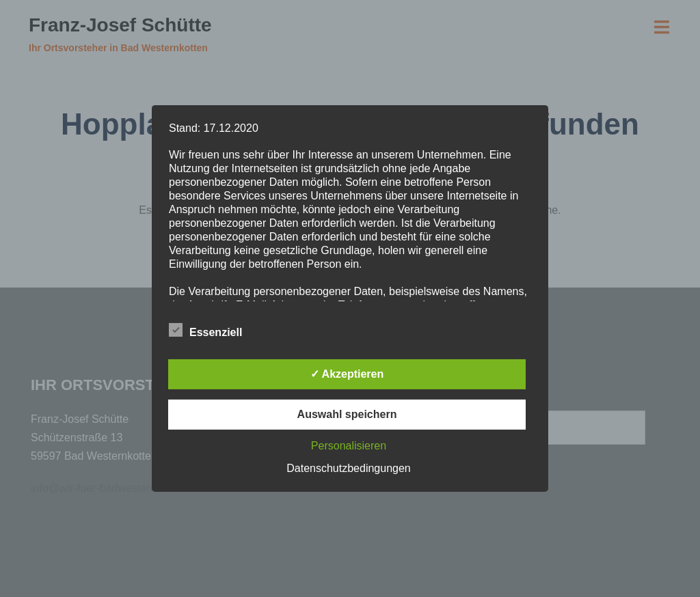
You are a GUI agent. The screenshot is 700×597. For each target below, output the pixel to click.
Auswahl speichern (347, 414)
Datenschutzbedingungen (348, 468)
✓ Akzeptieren (347, 374)
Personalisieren (349, 446)
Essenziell (205, 331)
